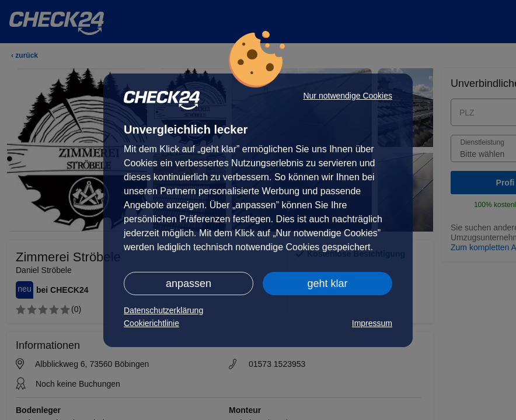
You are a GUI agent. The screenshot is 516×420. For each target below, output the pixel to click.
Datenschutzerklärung (163, 310)
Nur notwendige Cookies (348, 96)
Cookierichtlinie (151, 323)
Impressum (372, 323)
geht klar (327, 283)
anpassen (189, 283)
